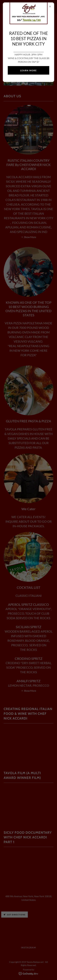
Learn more (28, 70)
